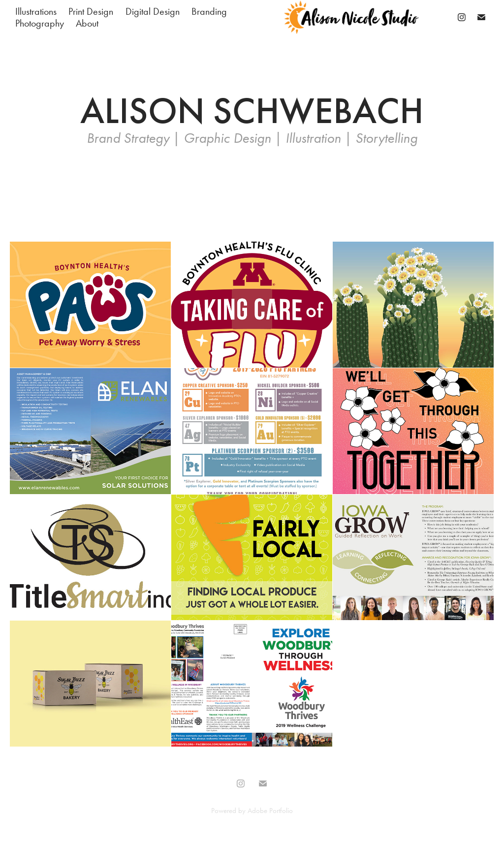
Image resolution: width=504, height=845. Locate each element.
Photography (40, 23)
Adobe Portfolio (270, 811)
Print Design (91, 11)
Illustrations (36, 11)
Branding (209, 11)
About (87, 23)
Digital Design (153, 11)
